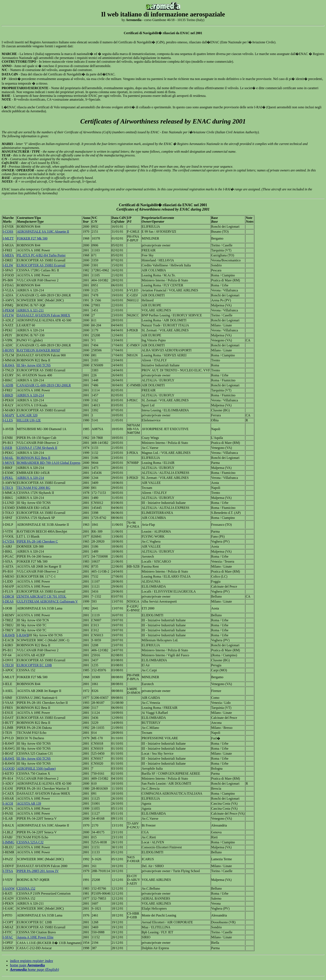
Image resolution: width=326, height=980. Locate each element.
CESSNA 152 (26, 888)
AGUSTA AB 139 (29, 803)
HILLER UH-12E (29, 420)
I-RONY (9, 350)
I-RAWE (9, 758)
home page (27, 965)
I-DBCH (8, 596)
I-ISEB (7, 448)
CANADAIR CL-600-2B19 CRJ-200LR (44, 385)
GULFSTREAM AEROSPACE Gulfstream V (47, 601)
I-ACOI (8, 803)
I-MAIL (8, 458)
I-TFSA (8, 871)
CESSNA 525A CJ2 (30, 842)
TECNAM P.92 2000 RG (34, 488)
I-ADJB (8, 385)
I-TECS (8, 488)
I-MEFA (8, 255)
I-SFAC (8, 937)
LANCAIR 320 (27, 415)
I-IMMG (9, 842)
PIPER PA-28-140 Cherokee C (37, 541)
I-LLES (8, 420)
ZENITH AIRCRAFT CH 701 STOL (42, 596)
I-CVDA (9, 541)
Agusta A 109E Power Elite (35, 937)
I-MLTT (8, 238)
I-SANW (9, 888)
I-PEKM (8, 310)
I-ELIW (8, 265)
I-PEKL (8, 478)
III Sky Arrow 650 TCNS (34, 365)
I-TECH (8, 665)
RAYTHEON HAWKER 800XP (38, 350)
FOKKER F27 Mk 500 (32, 238)
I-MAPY (9, 415)
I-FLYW (8, 315)
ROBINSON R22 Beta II (33, 458)
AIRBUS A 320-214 (30, 395)
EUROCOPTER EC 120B (34, 665)
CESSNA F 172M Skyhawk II (37, 448)
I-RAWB (9, 635)
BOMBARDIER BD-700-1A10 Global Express (49, 463)
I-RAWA (9, 365)
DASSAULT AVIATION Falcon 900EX (43, 315)
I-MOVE (9, 463)
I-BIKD (8, 395)
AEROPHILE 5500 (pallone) (36, 768)
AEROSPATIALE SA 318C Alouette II (43, 232)
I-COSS (8, 232)
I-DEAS (8, 601)
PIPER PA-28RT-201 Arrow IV (38, 871)
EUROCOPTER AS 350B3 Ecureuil (41, 265)
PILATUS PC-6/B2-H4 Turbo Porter (41, 255)
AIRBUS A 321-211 (30, 310)
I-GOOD (9, 768)
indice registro (31, 961)
